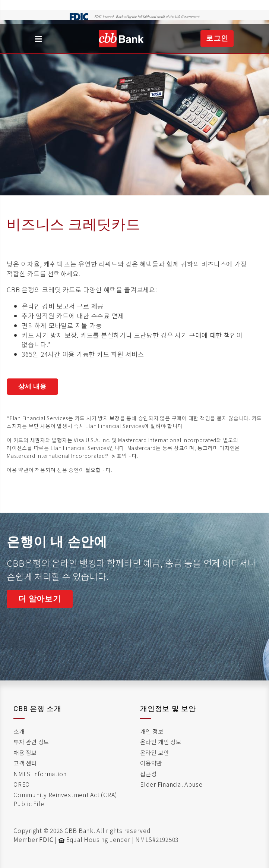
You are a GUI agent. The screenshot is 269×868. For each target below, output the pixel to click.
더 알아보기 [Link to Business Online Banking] (40, 599)
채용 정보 (25, 752)
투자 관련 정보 (31, 742)
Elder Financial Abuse (171, 784)
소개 (19, 731)
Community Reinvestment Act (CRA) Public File (65, 799)
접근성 (148, 774)
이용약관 (151, 763)
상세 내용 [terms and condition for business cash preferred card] (32, 386)
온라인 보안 (155, 752)
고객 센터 (25, 763)
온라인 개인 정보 (161, 742)
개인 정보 (152, 731)
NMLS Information (40, 774)
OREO (22, 784)
